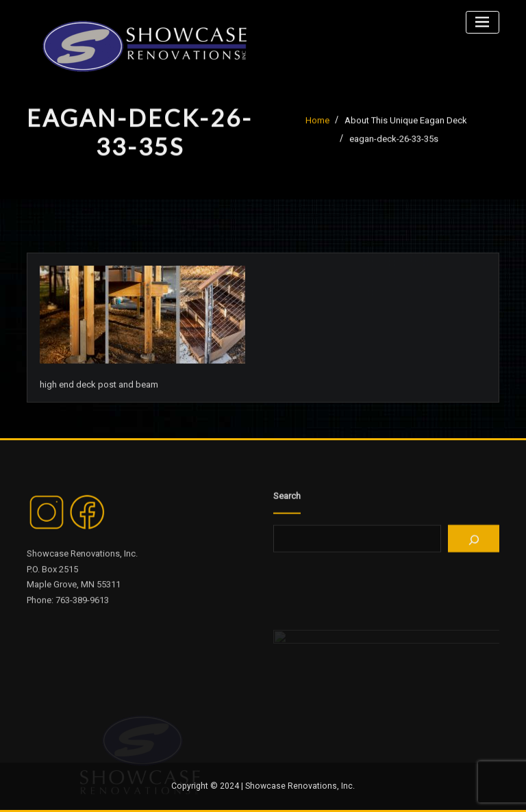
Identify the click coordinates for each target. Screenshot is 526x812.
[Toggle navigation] (483, 22)
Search (287, 499)
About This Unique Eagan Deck (406, 123)
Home (317, 123)
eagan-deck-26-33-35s (394, 142)
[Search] (474, 543)
